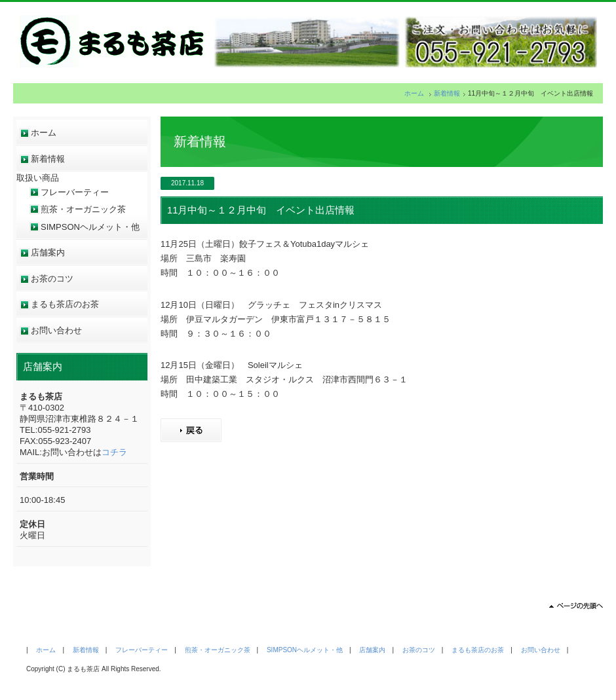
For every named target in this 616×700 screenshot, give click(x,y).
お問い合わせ (56, 330)
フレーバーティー (75, 192)
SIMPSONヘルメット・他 (90, 227)
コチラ (114, 452)
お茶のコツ (52, 279)
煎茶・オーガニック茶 (83, 209)
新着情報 (447, 93)
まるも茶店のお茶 (65, 304)
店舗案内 (48, 252)
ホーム (414, 93)
